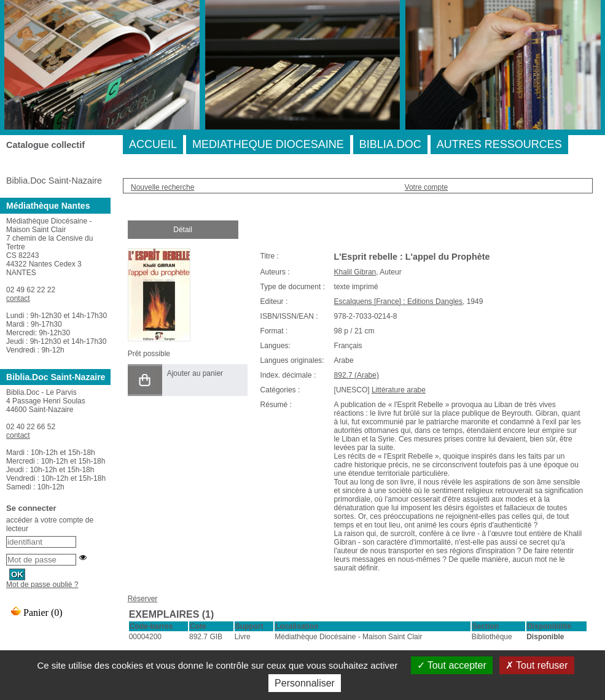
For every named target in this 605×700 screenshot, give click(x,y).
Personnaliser (305, 683)
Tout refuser (537, 665)
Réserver (143, 599)
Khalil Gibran (355, 272)
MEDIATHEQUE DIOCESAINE (268, 144)
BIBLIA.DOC (390, 144)
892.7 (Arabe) (357, 375)
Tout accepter (452, 665)
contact (18, 298)
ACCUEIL (153, 144)
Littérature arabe (399, 390)
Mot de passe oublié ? (42, 585)
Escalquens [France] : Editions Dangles (398, 301)
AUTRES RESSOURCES (499, 144)
